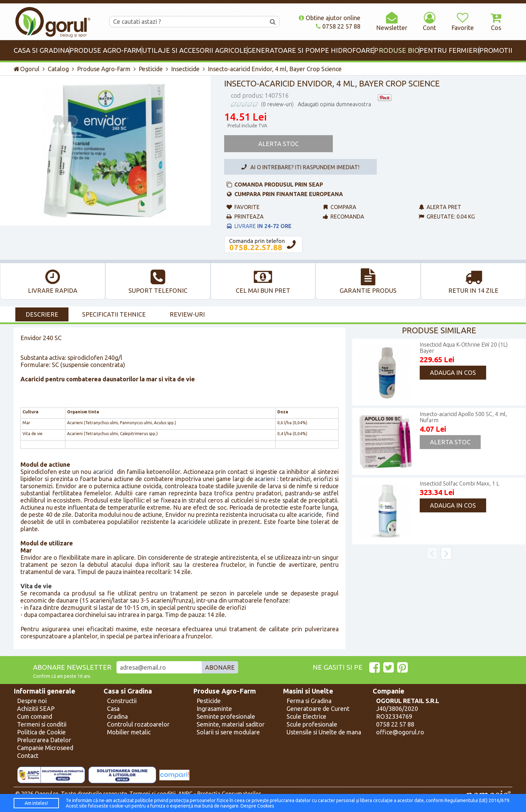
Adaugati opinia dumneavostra (334, 104)
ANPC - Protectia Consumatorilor (220, 794)
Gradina (117, 716)
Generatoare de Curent (318, 708)
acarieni (265, 479)
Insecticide (185, 69)
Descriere (42, 314)
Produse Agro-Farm (104, 69)
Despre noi (32, 701)
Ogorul (27, 69)
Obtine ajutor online (330, 18)
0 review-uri (277, 104)
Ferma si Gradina (309, 701)
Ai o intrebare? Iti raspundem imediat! (299, 167)
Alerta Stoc (279, 144)
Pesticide (151, 69)
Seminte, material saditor (231, 724)
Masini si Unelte (308, 691)
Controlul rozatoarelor (138, 724)
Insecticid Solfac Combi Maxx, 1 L (459, 483)
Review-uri (187, 314)
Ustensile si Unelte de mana (324, 732)
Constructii (122, 701)
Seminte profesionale (226, 716)
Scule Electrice (306, 716)
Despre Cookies (257, 806)
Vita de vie (36, 586)
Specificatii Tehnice (114, 314)
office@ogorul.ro (400, 732)
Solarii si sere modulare (228, 732)
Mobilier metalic (129, 732)
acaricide (310, 514)
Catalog (58, 69)
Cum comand (35, 716)
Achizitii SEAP (36, 708)
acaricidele (192, 522)
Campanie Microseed (45, 748)
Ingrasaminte (214, 708)
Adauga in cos (453, 372)
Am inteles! (36, 803)
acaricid (103, 472)
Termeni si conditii (42, 724)
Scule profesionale (312, 724)
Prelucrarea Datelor (44, 740)
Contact (28, 755)
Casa (113, 708)
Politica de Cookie (41, 732)
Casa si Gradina (128, 691)
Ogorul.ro (47, 794)
